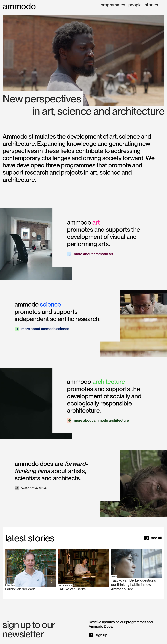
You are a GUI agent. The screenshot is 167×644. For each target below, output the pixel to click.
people (135, 5)
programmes (113, 5)
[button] (163, 5)
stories (151, 5)
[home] (19, 6)
